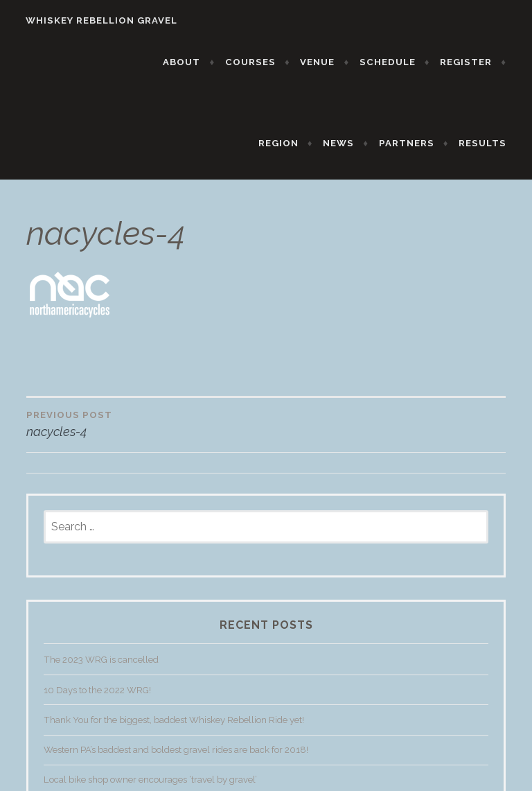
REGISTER (473, 62)
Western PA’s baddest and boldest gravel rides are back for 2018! (176, 759)
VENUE (326, 62)
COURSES (258, 62)
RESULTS (490, 143)
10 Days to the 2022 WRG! (97, 698)
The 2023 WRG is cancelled (101, 669)
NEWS (346, 143)
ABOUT (190, 62)
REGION (286, 143)
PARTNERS (414, 143)
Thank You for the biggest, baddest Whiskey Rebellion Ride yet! (174, 729)
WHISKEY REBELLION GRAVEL (94, 20)
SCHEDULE (395, 62)
